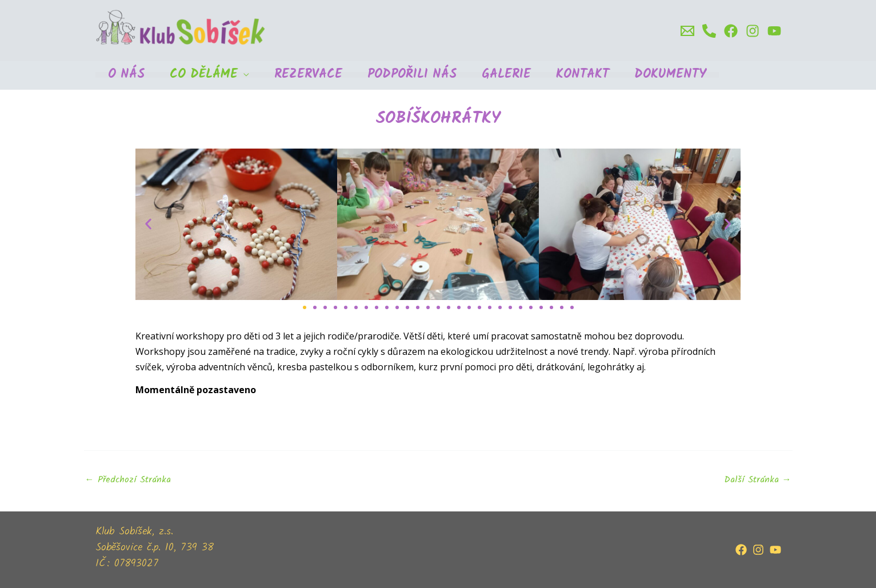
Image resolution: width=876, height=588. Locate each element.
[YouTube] (775, 550)
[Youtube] (774, 31)
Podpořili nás (412, 75)
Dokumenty (670, 75)
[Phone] (709, 31)
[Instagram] (753, 31)
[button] (148, 224)
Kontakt (583, 75)
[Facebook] (731, 31)
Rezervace (308, 75)
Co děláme (204, 75)
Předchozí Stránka (128, 480)
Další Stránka (758, 480)
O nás (126, 75)
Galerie (506, 75)
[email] (687, 31)
